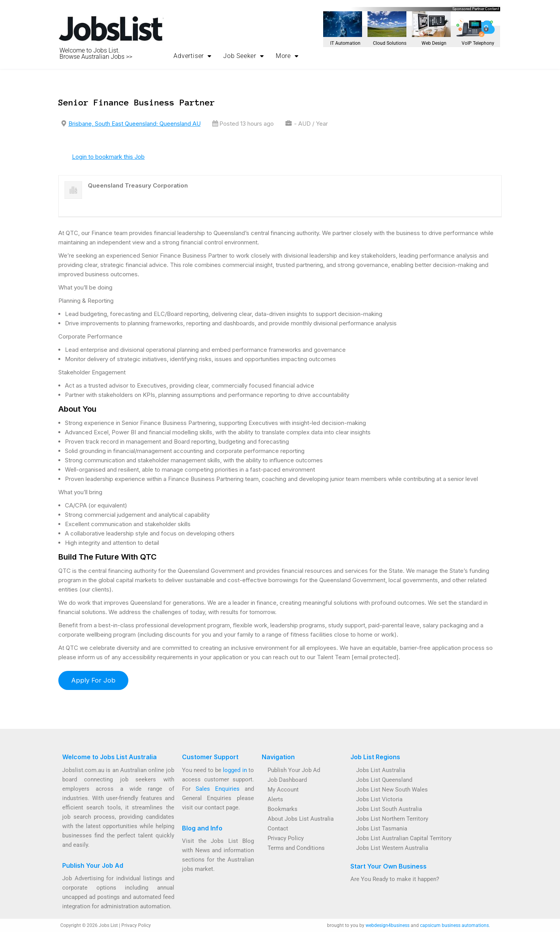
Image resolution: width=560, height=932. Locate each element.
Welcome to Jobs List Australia (109, 757)
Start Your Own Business (388, 866)
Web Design (434, 43)
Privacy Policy (286, 838)
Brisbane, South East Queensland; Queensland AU (135, 124)
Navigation (278, 757)
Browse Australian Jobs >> (96, 57)
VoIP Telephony (478, 43)
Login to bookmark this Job (108, 157)
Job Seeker (244, 56)
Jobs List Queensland (384, 780)
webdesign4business (388, 925)
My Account (283, 790)
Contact (278, 828)
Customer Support (210, 757)
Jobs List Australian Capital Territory (404, 838)
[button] (192, 56)
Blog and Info (202, 828)
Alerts (275, 799)
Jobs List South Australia (389, 809)
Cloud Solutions (390, 43)
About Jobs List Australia (301, 819)
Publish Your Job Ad (93, 865)
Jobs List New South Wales (392, 790)
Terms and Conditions (296, 848)
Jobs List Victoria (379, 799)
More (287, 56)
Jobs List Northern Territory (392, 819)
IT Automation (345, 43)
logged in (235, 770)
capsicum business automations (454, 925)
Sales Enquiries (218, 789)
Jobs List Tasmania (382, 828)
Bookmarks (283, 809)
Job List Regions (375, 757)
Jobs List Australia (381, 770)
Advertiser (192, 56)
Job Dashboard (287, 780)
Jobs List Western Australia (392, 848)
